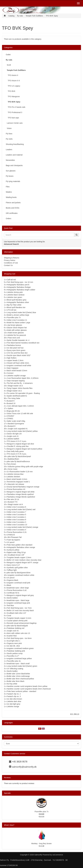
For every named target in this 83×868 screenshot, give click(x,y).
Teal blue (10, 605)
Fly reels (9, 139)
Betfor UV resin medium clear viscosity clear (24, 560)
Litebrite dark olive (14, 701)
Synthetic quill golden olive (17, 568)
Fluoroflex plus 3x (14, 661)
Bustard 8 (12, 426)
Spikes (10, 408)
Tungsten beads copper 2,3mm (19, 557)
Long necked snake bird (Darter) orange (23, 527)
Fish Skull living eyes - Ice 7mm (19, 608)
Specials (7, 793)
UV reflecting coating (15, 669)
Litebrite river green (14, 297)
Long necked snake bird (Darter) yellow (22, 431)
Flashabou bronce (14, 345)
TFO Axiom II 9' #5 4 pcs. (17, 454)
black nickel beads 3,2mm (17, 479)
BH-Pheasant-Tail (15, 537)
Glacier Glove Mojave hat (17, 328)
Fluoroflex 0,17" (13, 656)
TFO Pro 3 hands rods (16, 107)
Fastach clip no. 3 (14, 696)
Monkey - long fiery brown (41, 843)
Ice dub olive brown (14, 699)
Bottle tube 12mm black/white (18, 674)
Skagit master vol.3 (15, 386)
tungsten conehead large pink (18, 603)
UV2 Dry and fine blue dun (17, 353)
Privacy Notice (10, 260)
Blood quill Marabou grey (17, 300)
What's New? (9, 825)
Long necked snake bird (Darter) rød (21, 509)
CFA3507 (11, 416)
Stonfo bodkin (12, 671)
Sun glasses (11, 171)
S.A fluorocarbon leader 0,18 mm (20, 472)
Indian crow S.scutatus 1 (17, 517)
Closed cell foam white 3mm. (18, 363)
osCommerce (58, 855)
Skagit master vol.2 (14, 391)
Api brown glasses (15, 325)
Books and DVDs (13, 208)
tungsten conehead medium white (21, 575)
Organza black (13, 580)
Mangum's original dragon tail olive (20, 444)
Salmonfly (38, 855)
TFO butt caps (12, 118)
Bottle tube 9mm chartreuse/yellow (20, 679)
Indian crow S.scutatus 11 (17, 320)
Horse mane (13, 469)
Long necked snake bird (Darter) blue (21, 312)
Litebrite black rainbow (16, 295)
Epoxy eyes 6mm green (16, 350)
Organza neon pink (14, 643)
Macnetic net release (16, 484)
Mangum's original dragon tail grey (20, 595)
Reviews (7, 778)
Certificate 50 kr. (13, 593)
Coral (9, 616)
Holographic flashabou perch (18, 285)
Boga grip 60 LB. (13, 411)
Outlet (8, 55)
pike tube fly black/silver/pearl (19, 456)
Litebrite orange (13, 706)
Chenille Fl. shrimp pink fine (18, 446)
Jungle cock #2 (13, 631)
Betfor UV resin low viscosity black (20, 610)
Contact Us (8, 265)
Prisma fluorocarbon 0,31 (17, 532)
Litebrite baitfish (13, 439)
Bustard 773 (13, 502)
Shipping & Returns (12, 258)
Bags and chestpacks (14, 165)
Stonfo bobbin (12, 598)
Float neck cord (14, 338)
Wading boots (11, 197)
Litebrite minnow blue (15, 474)
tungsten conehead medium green (20, 648)
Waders (9, 192)
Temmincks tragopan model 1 (18, 482)
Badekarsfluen (13, 459)
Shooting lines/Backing (15, 144)
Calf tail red (11, 280)
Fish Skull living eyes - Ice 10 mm (20, 282)
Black (9, 585)
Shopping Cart (10, 274)
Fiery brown (11, 464)
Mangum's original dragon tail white (21, 492)
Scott (8, 65)
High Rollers (12, 358)
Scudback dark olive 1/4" (17, 613)
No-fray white (12, 684)
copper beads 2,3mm (15, 360)
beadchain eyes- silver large (18, 588)
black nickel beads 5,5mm (17, 371)
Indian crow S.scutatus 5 (17, 515)
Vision (9, 128)
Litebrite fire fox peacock (16, 335)
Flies (8, 187)
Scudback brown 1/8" (16, 555)
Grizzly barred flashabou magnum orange (23, 487)
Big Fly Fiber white (14, 305)
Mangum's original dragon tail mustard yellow (25, 449)
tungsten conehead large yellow (19, 658)
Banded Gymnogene (16, 424)
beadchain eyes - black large (18, 600)
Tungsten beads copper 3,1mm (19, 618)
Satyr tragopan (13, 368)
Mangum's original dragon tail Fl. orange (23, 563)
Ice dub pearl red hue (15, 348)
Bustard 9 (11, 401)
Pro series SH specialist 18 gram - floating (23, 393)
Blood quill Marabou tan (16, 307)
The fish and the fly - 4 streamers (20, 383)
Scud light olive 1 (14, 641)
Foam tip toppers (13, 540)
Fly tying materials (13, 181)
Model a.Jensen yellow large (18, 315)
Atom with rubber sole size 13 (18, 633)
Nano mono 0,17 (13, 565)
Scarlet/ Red (12, 636)
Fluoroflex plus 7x (14, 317)
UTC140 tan (12, 310)
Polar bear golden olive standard (20, 545)
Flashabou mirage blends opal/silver (21, 497)
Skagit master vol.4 (15, 504)
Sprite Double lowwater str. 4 (18, 340)
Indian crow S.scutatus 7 (17, 512)
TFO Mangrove (13, 96)
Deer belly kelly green (15, 451)
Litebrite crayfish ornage (16, 376)
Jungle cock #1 (13, 436)
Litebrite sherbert (13, 477)
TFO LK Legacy (13, 86)
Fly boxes (10, 176)
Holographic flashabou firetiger (19, 287)
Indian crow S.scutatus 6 (17, 507)
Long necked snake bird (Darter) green (22, 666)
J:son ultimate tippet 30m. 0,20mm (20, 406)
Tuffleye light (12, 570)
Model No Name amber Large (18, 323)
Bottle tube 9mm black (16, 681)
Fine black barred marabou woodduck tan (23, 343)
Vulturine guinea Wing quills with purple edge (25, 467)
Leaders (9, 150)
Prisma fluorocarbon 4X (16, 489)
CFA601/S (11, 535)
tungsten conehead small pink (19, 583)
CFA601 (10, 419)
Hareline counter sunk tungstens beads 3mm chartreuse (29, 689)
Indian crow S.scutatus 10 (17, 525)
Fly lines (9, 134)
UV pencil (11, 542)
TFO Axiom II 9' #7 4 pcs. (17, 441)
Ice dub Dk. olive (13, 646)
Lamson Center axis (14, 123)
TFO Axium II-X (13, 81)
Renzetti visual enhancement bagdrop (22, 623)
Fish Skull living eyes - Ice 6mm (19, 638)
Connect (10, 373)
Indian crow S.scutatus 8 (17, 520)
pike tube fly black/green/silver (19, 573)
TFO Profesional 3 (14, 112)
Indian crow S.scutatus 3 (17, 522)
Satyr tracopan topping (16, 381)
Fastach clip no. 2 (14, 694)
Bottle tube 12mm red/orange (18, 676)
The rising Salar (14, 398)
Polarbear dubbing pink (16, 651)
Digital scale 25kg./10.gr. (17, 552)
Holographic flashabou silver (18, 302)
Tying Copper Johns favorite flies (20, 388)
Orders (9, 218)
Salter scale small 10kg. (16, 421)
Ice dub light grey (14, 704)
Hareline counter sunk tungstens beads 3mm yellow (27, 686)
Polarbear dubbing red (16, 628)
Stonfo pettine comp (15, 653)
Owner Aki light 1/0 (14, 434)
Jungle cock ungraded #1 (18, 429)
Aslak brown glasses (16, 333)
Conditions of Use (11, 263)
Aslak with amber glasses (17, 330)
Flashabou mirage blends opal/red (20, 494)
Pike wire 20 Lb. (13, 499)
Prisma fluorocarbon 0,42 (17, 590)
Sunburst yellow (13, 550)
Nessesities (10, 160)
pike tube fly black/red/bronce (18, 461)
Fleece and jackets (13, 203)
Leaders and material (14, 155)
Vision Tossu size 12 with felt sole (20, 413)
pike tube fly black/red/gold (17, 626)
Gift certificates (12, 213)
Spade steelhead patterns (17, 396)
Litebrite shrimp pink (15, 292)
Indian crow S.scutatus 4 (17, 530)
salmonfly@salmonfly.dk (24, 767)
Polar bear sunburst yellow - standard (22, 691)
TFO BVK (11, 91)
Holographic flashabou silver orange (21, 547)
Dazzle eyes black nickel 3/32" (19, 355)
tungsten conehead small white (19, 365)
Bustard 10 (11, 403)
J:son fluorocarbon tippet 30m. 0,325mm (23, 378)
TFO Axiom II (12, 75)
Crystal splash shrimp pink (17, 621)
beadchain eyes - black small (18, 664)
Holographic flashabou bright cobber (21, 290)
